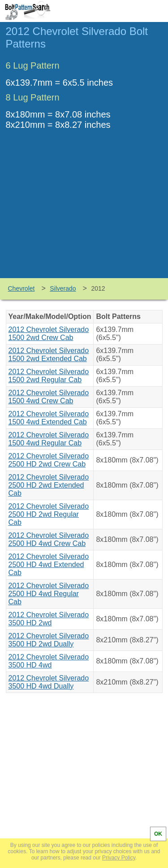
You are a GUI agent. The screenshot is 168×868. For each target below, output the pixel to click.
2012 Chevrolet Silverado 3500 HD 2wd (49, 619)
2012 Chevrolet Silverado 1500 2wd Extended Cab (49, 355)
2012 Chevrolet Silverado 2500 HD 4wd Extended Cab (49, 565)
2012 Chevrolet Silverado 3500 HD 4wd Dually (49, 682)
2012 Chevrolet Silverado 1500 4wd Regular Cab (49, 439)
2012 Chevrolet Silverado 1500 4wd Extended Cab (49, 418)
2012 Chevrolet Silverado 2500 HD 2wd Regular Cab (49, 514)
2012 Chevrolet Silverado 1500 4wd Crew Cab (49, 397)
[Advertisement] (84, 211)
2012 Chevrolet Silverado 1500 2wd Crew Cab (49, 334)
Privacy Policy (119, 858)
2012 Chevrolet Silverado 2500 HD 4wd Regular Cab (49, 594)
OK (158, 834)
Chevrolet (22, 288)
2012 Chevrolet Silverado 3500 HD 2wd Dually (49, 640)
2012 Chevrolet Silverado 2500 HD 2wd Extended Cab (49, 485)
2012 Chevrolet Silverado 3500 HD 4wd (49, 661)
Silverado (63, 288)
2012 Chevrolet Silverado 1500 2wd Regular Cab (49, 376)
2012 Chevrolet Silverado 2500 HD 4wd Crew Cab (49, 539)
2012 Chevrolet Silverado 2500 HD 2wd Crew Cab (49, 460)
